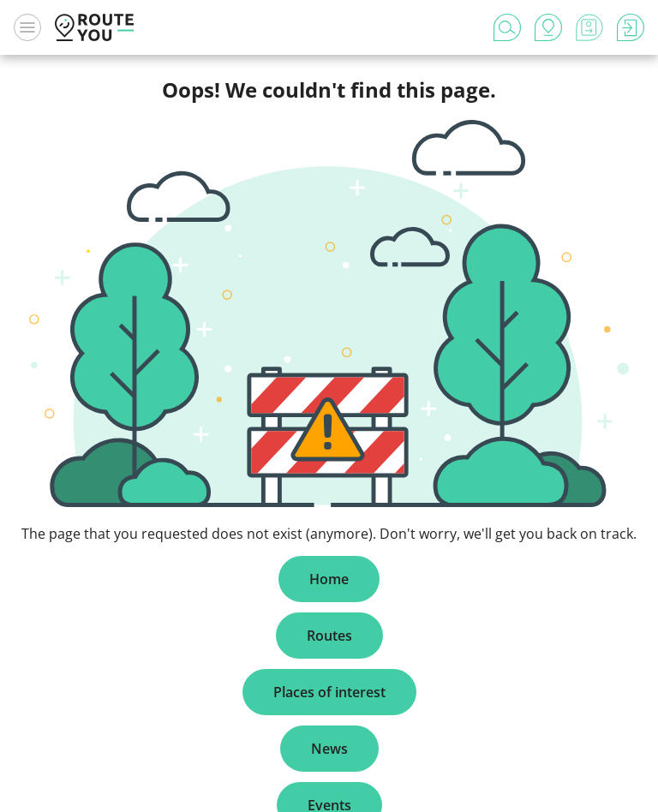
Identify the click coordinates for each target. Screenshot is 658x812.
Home (329, 579)
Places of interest (329, 692)
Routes (329, 636)
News (329, 749)
